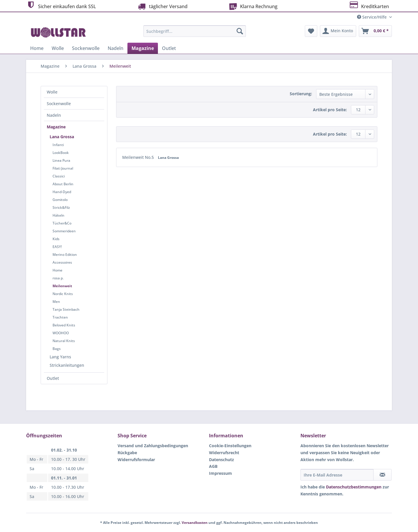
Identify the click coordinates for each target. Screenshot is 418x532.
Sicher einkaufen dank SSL (61, 6)
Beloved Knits (64, 325)
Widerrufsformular (136, 460)
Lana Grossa (62, 137)
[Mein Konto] (338, 31)
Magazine (56, 127)
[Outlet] (169, 48)
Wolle (52, 92)
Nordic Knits (63, 294)
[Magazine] (143, 48)
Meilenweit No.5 (139, 157)
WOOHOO (61, 333)
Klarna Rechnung (252, 6)
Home (57, 270)
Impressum (220, 473)
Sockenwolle (59, 104)
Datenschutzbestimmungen (354, 487)
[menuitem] (195, 34)
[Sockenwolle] (86, 48)
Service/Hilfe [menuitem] (372, 17)
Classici (59, 176)
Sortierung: (301, 94)
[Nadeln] (116, 48)
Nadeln (54, 115)
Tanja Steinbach (66, 309)
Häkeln (58, 215)
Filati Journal (63, 168)
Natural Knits (64, 341)
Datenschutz (221, 460)
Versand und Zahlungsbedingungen (153, 446)
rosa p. (58, 278)
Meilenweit (62, 286)
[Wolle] (58, 48)
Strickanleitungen (67, 365)
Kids (56, 239)
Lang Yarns (60, 357)
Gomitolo (60, 200)
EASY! (57, 247)
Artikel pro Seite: (330, 110)
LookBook (61, 153)
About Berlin (63, 184)
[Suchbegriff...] (195, 31)
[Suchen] (240, 31)
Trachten (60, 317)
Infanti (58, 145)
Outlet (53, 378)
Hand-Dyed (62, 192)
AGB (213, 466)
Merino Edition (65, 255)
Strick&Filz (61, 207)
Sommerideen (64, 231)
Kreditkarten (369, 6)
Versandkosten (195, 523)
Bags (57, 349)
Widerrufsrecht (224, 453)
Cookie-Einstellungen (230, 446)
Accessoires (62, 262)
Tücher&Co (62, 223)
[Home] (37, 48)
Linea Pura (61, 160)
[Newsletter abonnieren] (382, 475)
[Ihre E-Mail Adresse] (337, 475)
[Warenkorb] (375, 31)
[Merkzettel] (311, 31)
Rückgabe (127, 453)
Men (56, 302)
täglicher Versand (162, 6)
